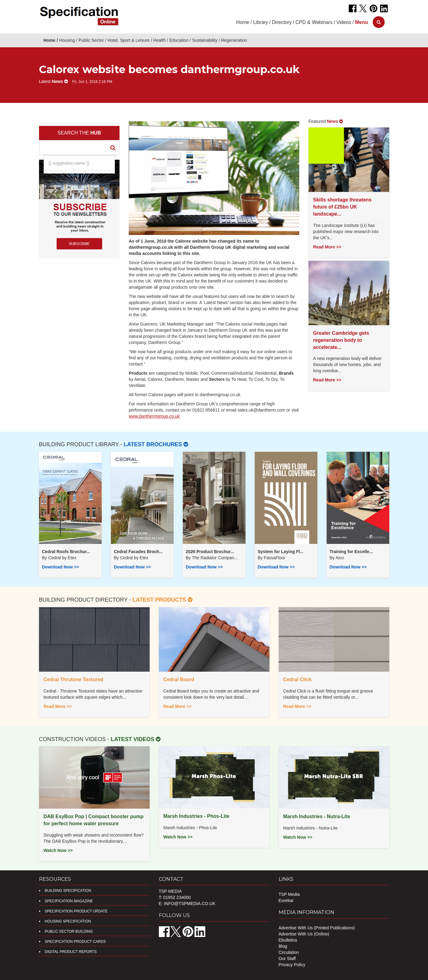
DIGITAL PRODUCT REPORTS (71, 952)
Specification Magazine (69, 901)
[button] (362, 22)
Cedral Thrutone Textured (73, 679)
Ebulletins (288, 940)
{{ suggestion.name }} (69, 163)
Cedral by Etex (62, 558)
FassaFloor (275, 558)
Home (243, 22)
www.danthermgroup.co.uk (154, 416)
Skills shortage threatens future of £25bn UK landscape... (342, 207)
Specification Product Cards (75, 942)
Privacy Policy (292, 965)
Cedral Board (179, 679)
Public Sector (91, 40)
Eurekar (286, 900)
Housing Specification (68, 921)
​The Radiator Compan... (215, 558)
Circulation (289, 952)
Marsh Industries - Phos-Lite (196, 816)
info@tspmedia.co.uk (190, 904)
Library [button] (261, 22)
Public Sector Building (69, 931)
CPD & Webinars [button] (314, 22)
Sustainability (205, 40)
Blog (283, 946)
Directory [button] (282, 22)
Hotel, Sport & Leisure (129, 40)
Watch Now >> (58, 850)
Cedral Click (297, 679)
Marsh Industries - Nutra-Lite (317, 816)
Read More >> (327, 247)
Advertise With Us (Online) (304, 934)
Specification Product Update (76, 911)
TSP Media (289, 894)
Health (159, 40)
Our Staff (287, 959)
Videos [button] (344, 22)
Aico (340, 558)
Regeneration (234, 40)
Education (179, 40)
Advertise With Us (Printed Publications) (317, 928)
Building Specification (68, 891)
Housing (67, 40)
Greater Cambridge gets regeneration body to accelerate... (341, 340)
